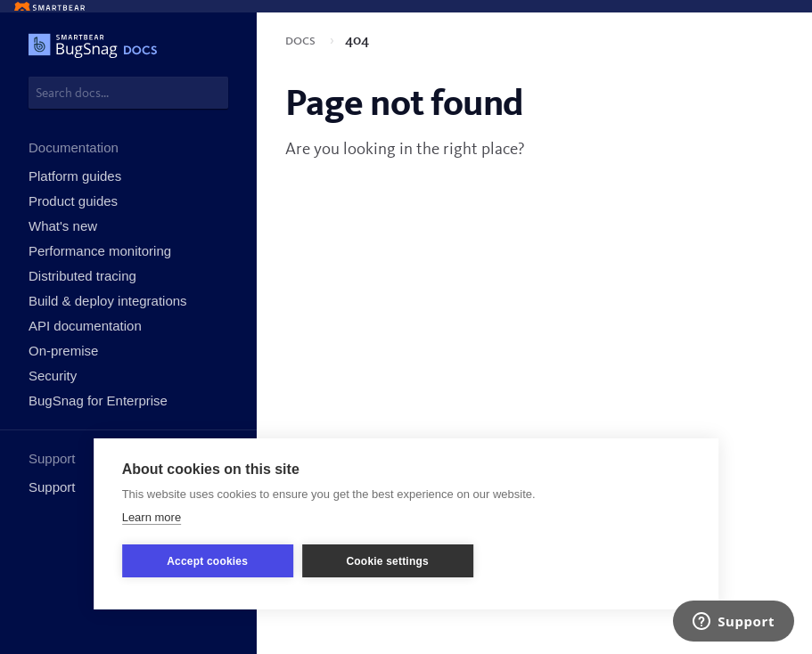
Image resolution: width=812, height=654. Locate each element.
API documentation (85, 326)
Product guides (73, 201)
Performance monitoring (100, 251)
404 (357, 41)
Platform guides (75, 176)
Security (53, 376)
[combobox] (128, 93)
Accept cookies (207, 561)
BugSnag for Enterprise (98, 401)
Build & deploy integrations (108, 301)
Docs (302, 41)
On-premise (63, 351)
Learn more (152, 517)
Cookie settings (387, 561)
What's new (63, 226)
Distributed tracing (82, 276)
